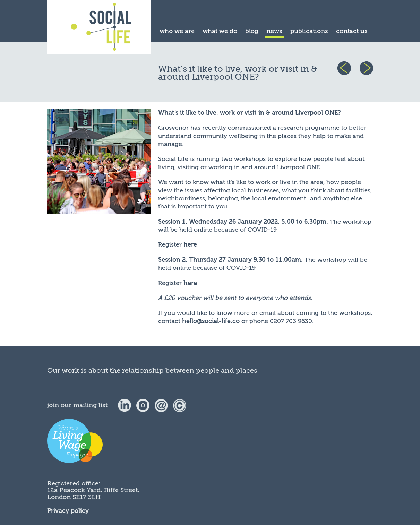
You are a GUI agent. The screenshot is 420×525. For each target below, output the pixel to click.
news (274, 31)
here (190, 245)
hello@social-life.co (211, 321)
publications (309, 31)
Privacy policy (68, 511)
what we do (220, 31)
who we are (177, 31)
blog (252, 31)
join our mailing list (77, 405)
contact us (352, 31)
